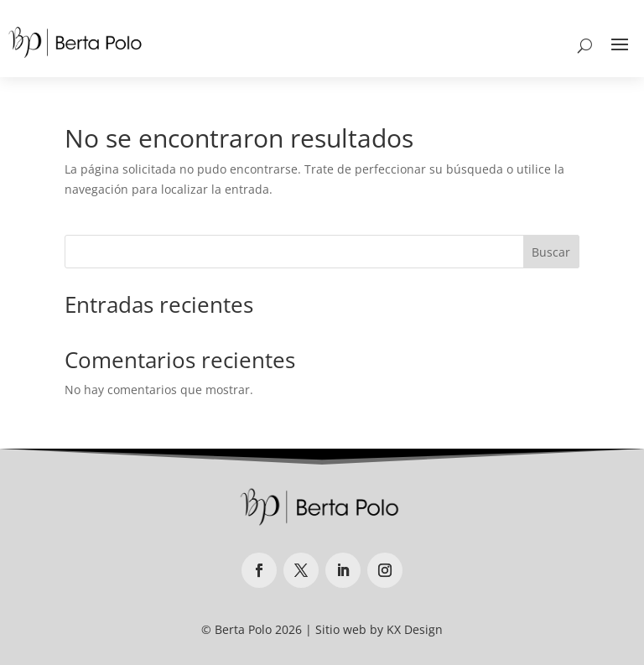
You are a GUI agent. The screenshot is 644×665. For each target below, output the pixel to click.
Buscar (551, 252)
